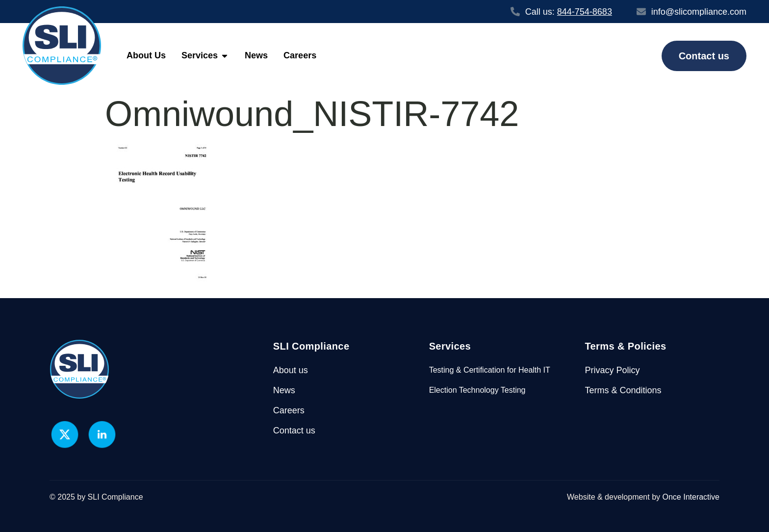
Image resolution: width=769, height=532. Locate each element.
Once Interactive (691, 497)
